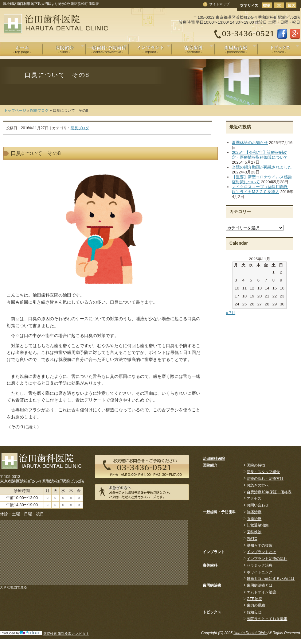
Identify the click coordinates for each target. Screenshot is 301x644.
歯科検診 (254, 532)
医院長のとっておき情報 (267, 619)
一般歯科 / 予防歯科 (106, 48)
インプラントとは (261, 552)
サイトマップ (219, 4)
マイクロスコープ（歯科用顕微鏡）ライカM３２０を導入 (260, 189)
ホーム (21, 49)
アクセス (254, 499)
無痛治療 (254, 512)
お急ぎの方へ (258, 485)
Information (278, 48)
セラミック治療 (260, 565)
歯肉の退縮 (256, 605)
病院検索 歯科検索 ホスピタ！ (66, 634)
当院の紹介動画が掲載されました (262, 167)
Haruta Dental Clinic (250, 633)
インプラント (149, 48)
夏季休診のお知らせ (250, 143)
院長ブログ (39, 111)
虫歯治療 (254, 519)
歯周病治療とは (260, 585)
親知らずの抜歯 (260, 545)
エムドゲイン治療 (261, 592)
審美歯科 (192, 48)
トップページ (15, 111)
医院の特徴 (256, 465)
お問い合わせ (258, 505)
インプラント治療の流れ (267, 559)
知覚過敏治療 (258, 525)
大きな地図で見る (14, 587)
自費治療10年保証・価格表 (269, 492)
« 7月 (231, 313)
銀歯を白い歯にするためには (271, 579)
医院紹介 (63, 48)
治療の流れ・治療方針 (265, 479)
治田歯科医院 (214, 459)
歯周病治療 (235, 48)
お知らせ (254, 612)
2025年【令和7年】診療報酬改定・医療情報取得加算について (260, 155)
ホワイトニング (260, 572)
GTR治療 (254, 599)
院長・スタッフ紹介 (263, 472)
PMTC (252, 539)
